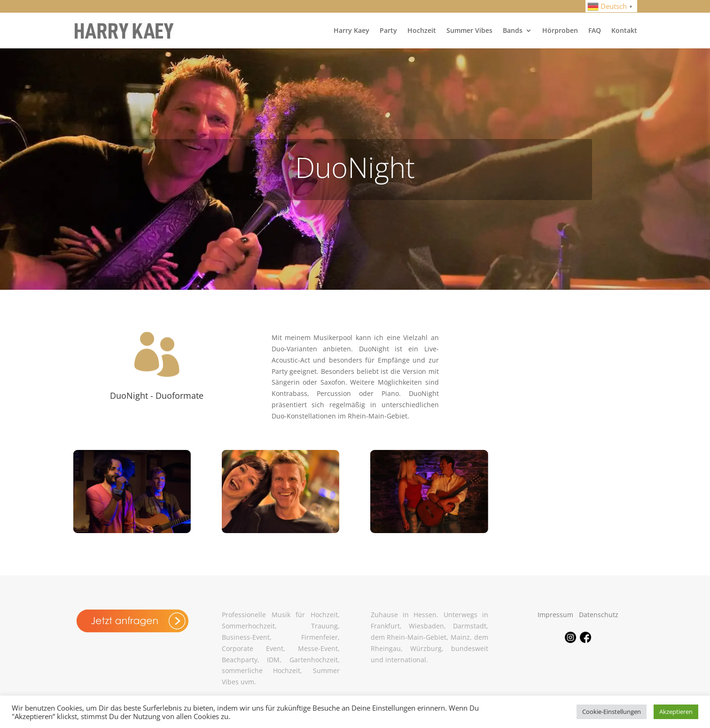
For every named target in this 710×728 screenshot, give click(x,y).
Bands (513, 30)
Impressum (555, 615)
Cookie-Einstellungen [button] (612, 712)
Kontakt (624, 30)
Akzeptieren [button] (676, 712)
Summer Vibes (469, 30)
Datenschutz (599, 615)
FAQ (595, 30)
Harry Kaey (351, 30)
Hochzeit (422, 30)
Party (388, 30)
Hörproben (560, 30)
